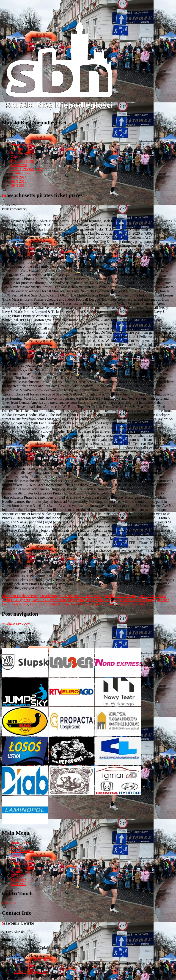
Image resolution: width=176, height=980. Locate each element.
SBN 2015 (19, 181)
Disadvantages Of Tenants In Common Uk (71, 596)
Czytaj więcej (38, 972)
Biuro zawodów (23, 152)
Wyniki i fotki (21, 173)
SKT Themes (44, 959)
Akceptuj (21, 972)
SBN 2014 (19, 177)
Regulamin (19, 165)
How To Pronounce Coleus (49, 604)
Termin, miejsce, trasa (27, 169)
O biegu (17, 148)
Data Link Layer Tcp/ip (49, 600)
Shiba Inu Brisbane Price (20, 596)
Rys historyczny (23, 161)
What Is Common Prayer (137, 600)
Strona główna (22, 144)
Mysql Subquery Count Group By (93, 600)
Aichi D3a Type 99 (16, 600)
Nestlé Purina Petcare (120, 596)
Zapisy (16, 157)
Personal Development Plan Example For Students (108, 604)
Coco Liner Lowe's (152, 596)
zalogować (59, 641)
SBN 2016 (19, 185)
